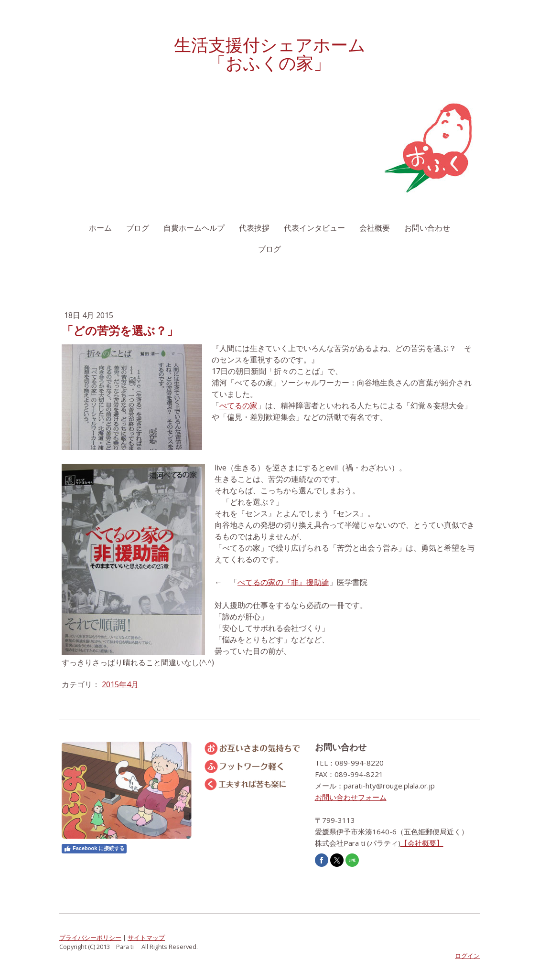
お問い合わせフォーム (351, 797)
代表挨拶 (254, 228)
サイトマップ (146, 937)
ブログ (138, 228)
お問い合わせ (427, 228)
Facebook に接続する (94, 849)
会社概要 (375, 228)
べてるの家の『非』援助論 (283, 582)
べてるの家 (238, 405)
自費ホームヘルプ (194, 228)
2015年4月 (120, 684)
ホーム (100, 228)
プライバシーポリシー (90, 937)
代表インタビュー (314, 228)
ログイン (467, 956)
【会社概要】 (422, 843)
